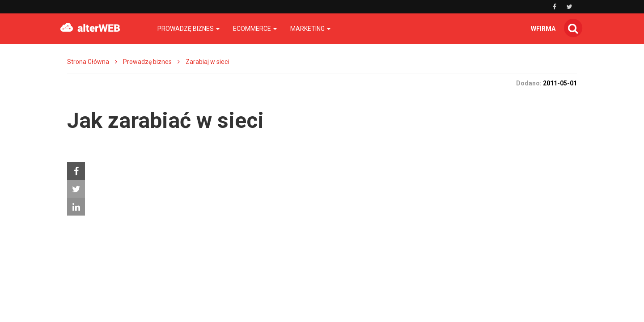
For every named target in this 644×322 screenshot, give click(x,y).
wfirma (543, 29)
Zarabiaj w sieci (207, 62)
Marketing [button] (310, 29)
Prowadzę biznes (147, 62)
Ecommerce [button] (255, 29)
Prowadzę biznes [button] (189, 29)
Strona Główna (88, 62)
